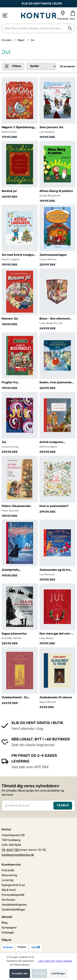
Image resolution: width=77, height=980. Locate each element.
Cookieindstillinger (13, 910)
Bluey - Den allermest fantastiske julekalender (57, 319)
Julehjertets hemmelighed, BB (14, 570)
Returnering (9, 875)
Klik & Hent (9, 890)
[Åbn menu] (5, 16)
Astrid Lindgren (11, 259)
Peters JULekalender (16, 506)
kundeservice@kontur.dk (18, 855)
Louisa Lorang (10, 447)
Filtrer (13, 66)
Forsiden (7, 40)
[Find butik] (63, 16)
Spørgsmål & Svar (13, 885)
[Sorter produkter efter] (41, 66)
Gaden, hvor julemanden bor (56, 383)
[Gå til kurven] (73, 16)
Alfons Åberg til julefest (56, 191)
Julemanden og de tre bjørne (55, 570)
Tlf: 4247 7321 (11, 850)
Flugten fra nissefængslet (12, 383)
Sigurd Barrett (48, 702)
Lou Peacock (47, 574)
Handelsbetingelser (14, 905)
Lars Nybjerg (47, 132)
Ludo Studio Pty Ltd (51, 323)
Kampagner (9, 928)
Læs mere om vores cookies (55, 961)
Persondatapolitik (13, 895)
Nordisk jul (9, 191)
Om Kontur (8, 900)
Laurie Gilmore (48, 259)
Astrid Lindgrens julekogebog (51, 442)
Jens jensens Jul (51, 127)
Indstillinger (58, 973)
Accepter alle (20, 973)
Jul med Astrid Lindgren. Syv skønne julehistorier (19, 255)
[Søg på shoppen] (70, 28)
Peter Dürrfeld (10, 511)
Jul (4, 442)
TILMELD (63, 805)
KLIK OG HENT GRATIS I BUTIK (39, 4)
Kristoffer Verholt (12, 638)
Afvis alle (39, 973)
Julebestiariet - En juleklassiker (15, 698)
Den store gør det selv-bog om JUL (55, 634)
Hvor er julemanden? (54, 506)
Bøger (21, 40)
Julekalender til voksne (56, 697)
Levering (7, 880)
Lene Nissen (46, 638)
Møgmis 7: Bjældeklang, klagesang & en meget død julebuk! (18, 127)
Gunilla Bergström (50, 196)
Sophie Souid (9, 132)
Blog (5, 923)
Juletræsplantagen (53, 255)
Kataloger (8, 932)
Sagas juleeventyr (14, 634)
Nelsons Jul (10, 319)
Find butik (8, 870)
